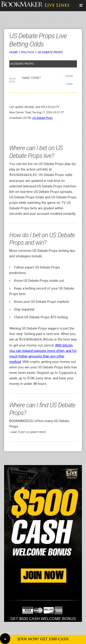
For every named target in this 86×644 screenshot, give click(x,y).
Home (13, 52)
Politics (28, 52)
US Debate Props (50, 52)
